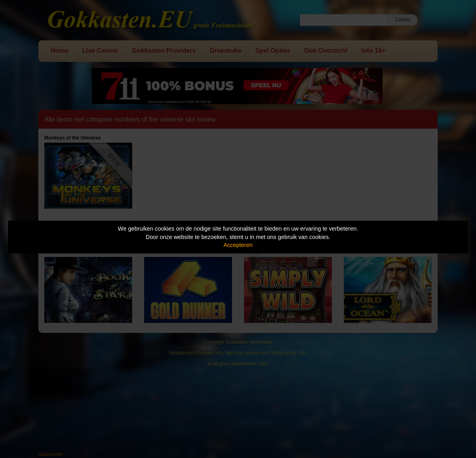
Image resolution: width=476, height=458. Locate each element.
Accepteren (238, 245)
